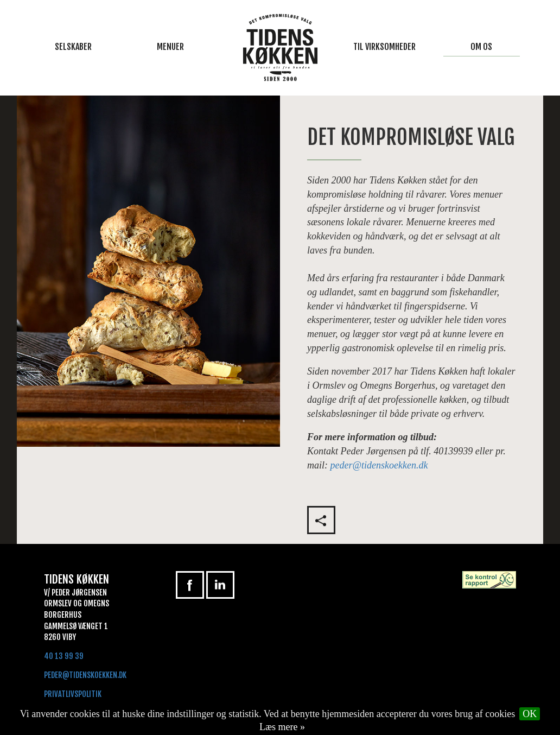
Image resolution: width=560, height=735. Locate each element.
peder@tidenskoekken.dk (379, 465)
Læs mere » (282, 727)
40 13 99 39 (64, 656)
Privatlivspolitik (73, 694)
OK (530, 714)
